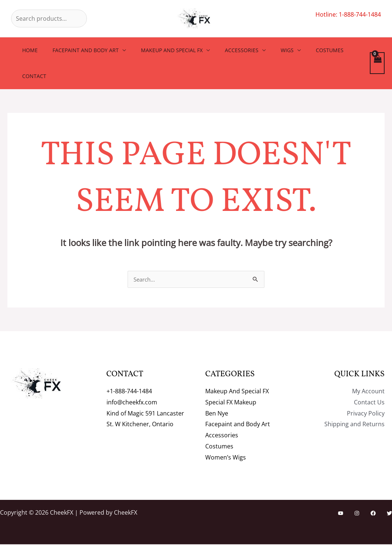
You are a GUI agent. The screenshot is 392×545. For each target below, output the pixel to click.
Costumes (305, 50)
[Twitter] (389, 514)
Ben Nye (217, 414)
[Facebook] (373, 514)
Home (28, 50)
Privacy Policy (366, 414)
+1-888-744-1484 (129, 392)
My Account (368, 392)
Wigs (267, 50)
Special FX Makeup (231, 403)
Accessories (226, 50)
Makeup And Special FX (161, 50)
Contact (32, 76)
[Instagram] (357, 514)
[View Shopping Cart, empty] (377, 63)
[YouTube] (341, 514)
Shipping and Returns (354, 425)
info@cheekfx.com (132, 403)
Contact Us (369, 403)
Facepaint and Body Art (79, 50)
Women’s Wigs (226, 458)
